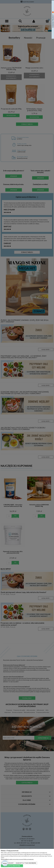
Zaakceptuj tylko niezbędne (26, 863)
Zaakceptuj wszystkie (12, 866)
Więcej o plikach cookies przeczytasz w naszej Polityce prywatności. (17, 859)
